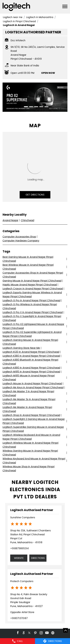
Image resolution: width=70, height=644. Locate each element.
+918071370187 (19, 618)
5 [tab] (45, 107)
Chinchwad (27, 220)
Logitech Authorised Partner (32, 510)
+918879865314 (19, 548)
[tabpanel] (35, 97)
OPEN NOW (48, 73)
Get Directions (35, 195)
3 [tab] (35, 107)
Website (19, 558)
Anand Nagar (10, 220)
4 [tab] (40, 107)
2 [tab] (30, 107)
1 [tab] (25, 107)
